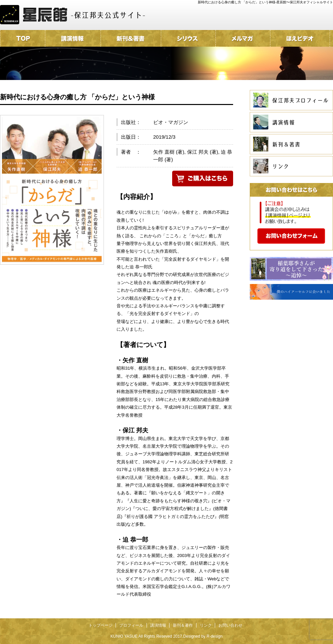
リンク (206, 625)
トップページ (101, 625)
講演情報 (158, 625)
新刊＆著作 (183, 625)
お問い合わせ (230, 625)
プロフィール (131, 625)
